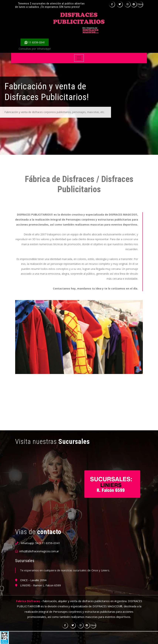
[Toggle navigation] (79, 58)
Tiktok (140, 4)
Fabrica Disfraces (28, 601)
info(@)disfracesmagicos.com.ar (40, 551)
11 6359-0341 (35, 42)
